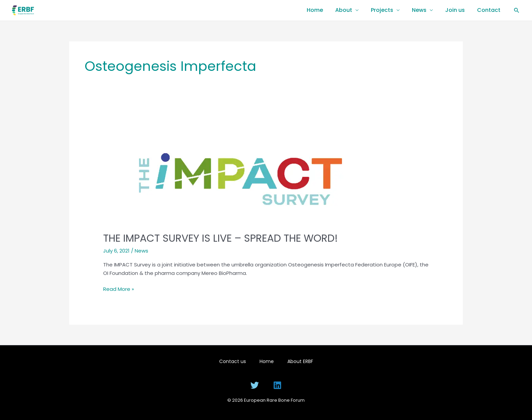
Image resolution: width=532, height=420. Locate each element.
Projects (382, 10)
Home (315, 10)
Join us (455, 10)
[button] (517, 10)
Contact (489, 10)
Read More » (119, 289)
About (344, 10)
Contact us (233, 361)
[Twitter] (255, 385)
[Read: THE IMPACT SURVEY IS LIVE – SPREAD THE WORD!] (245, 171)
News (419, 10)
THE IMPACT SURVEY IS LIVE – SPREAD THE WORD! (221, 238)
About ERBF (300, 361)
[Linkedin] (277, 385)
